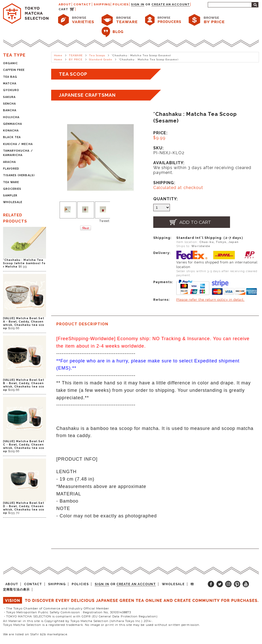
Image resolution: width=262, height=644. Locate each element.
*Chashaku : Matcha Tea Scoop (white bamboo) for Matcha (24, 263)
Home (58, 55)
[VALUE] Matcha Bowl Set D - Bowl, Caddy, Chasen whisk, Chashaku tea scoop (24, 508)
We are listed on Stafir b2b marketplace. (36, 634)
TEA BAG (10, 77)
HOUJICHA (11, 117)
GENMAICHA (13, 124)
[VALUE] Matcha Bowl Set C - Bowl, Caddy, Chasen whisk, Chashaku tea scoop (24, 446)
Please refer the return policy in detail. (210, 300)
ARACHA (9, 162)
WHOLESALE (13, 202)
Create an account (171, 4)
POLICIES (121, 4)
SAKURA (9, 97)
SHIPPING (102, 4)
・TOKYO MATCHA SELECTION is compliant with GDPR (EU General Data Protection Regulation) (80, 616)
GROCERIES (12, 189)
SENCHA (9, 104)
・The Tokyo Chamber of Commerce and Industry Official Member (56, 608)
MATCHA (10, 84)
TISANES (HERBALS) (19, 175)
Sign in (138, 4)
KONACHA (11, 131)
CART (63, 9)
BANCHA (10, 110)
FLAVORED (11, 169)
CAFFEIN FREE (14, 70)
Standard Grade (101, 59)
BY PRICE (76, 59)
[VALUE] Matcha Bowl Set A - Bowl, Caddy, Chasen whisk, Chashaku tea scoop (24, 323)
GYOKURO (11, 90)
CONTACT (82, 4)
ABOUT (65, 4)
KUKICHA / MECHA (18, 144)
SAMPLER (10, 196)
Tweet (104, 221)
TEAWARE (76, 55)
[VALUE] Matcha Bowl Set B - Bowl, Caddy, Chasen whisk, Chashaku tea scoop (24, 385)
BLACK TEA (12, 137)
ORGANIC (10, 63)
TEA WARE (11, 182)
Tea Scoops (97, 55)
